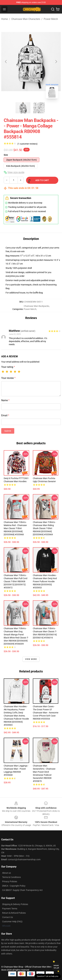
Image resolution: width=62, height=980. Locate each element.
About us (7, 873)
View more (31, 659)
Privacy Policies (10, 881)
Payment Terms (10, 909)
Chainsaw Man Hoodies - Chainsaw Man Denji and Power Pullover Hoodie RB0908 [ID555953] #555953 (45, 581)
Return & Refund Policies (14, 913)
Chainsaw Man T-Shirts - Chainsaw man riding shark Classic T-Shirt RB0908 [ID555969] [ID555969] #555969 (44, 528)
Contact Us (8, 917)
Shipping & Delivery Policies (15, 904)
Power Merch (51, 19)
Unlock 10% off (56, 967)
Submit (8, 431)
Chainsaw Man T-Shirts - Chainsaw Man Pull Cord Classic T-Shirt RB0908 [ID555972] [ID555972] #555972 (15, 581)
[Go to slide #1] (23, 108)
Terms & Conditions (11, 877)
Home (4, 19)
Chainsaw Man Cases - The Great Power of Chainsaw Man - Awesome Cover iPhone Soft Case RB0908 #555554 (46, 713)
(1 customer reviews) (27, 144)
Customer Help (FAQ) (12, 922)
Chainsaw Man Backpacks (36, 306)
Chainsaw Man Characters (26, 19)
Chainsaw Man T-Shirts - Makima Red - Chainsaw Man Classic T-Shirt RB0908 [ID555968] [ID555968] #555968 (15, 528)
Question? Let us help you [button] (48, 976)
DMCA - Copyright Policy (14, 886)
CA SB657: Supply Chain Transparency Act (22, 890)
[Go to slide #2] (39, 108)
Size (6, 155)
